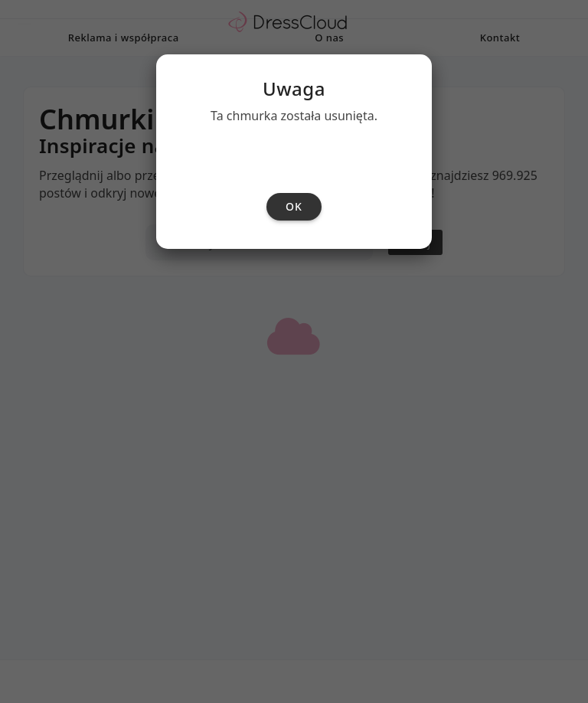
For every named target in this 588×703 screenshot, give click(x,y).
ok (294, 382)
